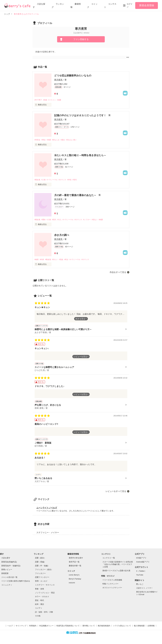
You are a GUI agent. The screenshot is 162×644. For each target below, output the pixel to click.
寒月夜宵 (58, 80)
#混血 (64, 260)
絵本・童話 (39, 607)
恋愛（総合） (40, 561)
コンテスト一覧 (109, 561)
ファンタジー (40, 576)
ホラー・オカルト (42, 600)
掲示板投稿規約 (104, 629)
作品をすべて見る (118, 273)
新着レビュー (7, 573)
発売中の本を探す (76, 561)
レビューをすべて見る (116, 494)
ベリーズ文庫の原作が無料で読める (16, 584)
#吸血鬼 (37, 180)
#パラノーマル (54, 180)
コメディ (39, 611)
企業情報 (151, 629)
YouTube (140, 578)
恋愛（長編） (40, 565)
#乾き (70, 260)
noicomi (72, 586)
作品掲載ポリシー (46, 629)
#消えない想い (75, 140)
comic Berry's (74, 578)
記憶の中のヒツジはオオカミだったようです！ (81, 116)
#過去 (66, 140)
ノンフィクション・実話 (45, 596)
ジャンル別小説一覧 (9, 580)
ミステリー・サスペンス (45, 588)
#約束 (43, 260)
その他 (38, 619)
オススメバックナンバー (112, 591)
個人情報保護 (139, 629)
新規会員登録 (147, 5)
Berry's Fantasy (75, 582)
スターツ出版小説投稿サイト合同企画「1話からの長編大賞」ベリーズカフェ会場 (118, 567)
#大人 (62, 220)
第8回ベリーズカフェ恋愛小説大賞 (116, 574)
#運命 (44, 220)
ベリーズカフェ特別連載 (112, 583)
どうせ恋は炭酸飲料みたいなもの (73, 76)
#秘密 (37, 260)
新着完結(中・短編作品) (11, 569)
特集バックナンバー (110, 587)
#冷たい (57, 260)
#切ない (101, 220)
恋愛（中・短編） (42, 569)
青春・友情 (39, 592)
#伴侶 (73, 180)
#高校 (46, 100)
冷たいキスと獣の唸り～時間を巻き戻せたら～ (80, 156)
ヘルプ (10, 629)
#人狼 (44, 180)
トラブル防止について (122, 629)
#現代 (79, 180)
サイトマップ (21, 629)
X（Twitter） (141, 574)
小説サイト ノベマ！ (144, 591)
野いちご (140, 587)
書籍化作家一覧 (75, 569)
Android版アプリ (143, 565)
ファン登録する (81, 39)
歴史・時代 (39, 603)
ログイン (130, 5)
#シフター (92, 220)
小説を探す (6, 561)
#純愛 (50, 140)
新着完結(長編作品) (9, 565)
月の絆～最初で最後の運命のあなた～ (76, 196)
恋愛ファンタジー (42, 580)
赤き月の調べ (62, 236)
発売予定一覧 (74, 565)
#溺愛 (62, 100)
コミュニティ (7, 588)
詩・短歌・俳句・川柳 (44, 615)
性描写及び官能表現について (68, 629)
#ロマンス (65, 180)
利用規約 (33, 629)
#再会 (44, 140)
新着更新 (5, 576)
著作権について (89, 629)
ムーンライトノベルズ (47, 511)
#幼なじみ (58, 140)
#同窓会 (37, 140)
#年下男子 (38, 100)
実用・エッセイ (41, 584)
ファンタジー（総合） (44, 573)
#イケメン (54, 100)
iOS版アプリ (141, 561)
